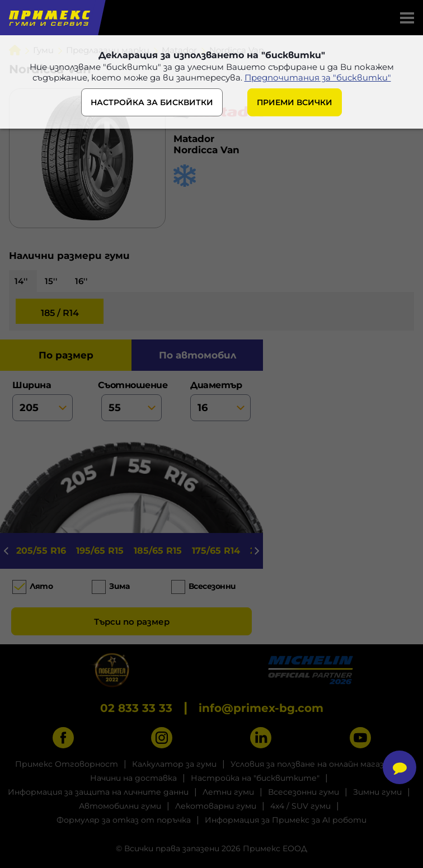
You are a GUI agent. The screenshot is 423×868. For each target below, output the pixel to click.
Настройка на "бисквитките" (255, 778)
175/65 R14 (216, 551)
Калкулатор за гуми (174, 764)
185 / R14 (60, 313)
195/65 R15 (100, 551)
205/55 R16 (41, 551)
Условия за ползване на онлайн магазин (312, 764)
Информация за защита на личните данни (98, 792)
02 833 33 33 (136, 708)
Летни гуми (228, 792)
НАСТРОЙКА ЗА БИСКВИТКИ (152, 102)
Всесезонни (212, 586)
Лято (41, 586)
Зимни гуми (377, 792)
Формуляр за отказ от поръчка (124, 820)
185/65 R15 (158, 551)
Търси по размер (132, 622)
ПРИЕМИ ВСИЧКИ (295, 102)
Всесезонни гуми (304, 792)
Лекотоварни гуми (216, 806)
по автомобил (198, 355)
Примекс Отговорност (67, 764)
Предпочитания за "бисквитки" (318, 77)
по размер (66, 355)
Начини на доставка (133, 778)
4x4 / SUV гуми (300, 806)
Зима (119, 586)
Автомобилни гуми (120, 806)
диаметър (220, 400)
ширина (43, 400)
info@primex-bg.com (261, 708)
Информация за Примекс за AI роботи (286, 820)
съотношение (131, 400)
